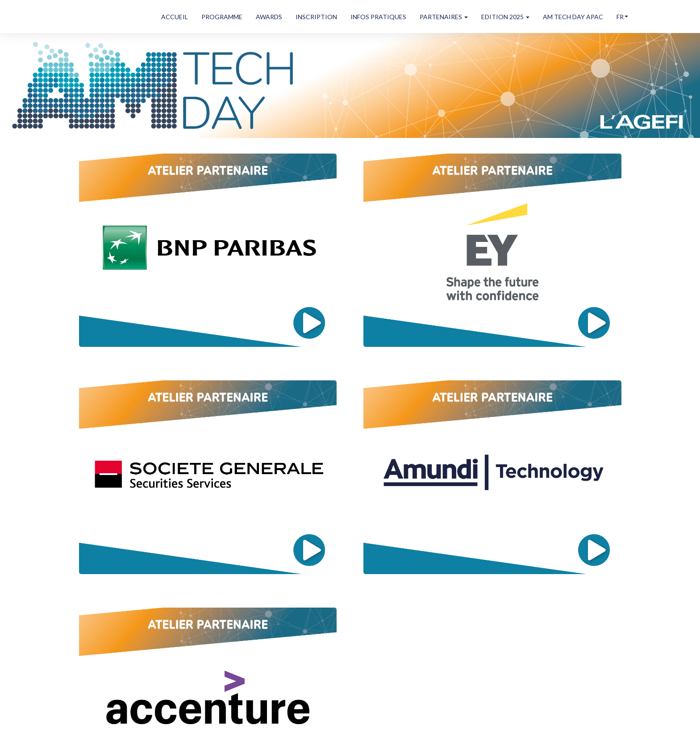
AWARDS (269, 17)
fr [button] (622, 17)
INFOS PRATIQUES (378, 17)
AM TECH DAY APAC (573, 17)
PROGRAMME (222, 17)
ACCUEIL (175, 17)
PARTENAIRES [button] (444, 17)
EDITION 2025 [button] (505, 17)
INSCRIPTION (316, 17)
